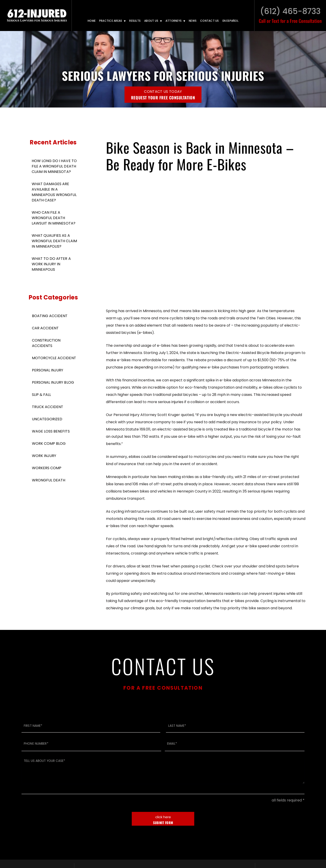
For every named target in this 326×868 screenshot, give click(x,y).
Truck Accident (48, 407)
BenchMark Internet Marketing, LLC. (270, 840)
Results (135, 21)
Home (92, 21)
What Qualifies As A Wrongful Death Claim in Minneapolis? (54, 241)
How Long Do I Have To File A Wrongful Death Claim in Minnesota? (54, 166)
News (193, 21)
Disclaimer (175, 840)
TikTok (277, 801)
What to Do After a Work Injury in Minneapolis (51, 264)
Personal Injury (48, 370)
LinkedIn (288, 801)
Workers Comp (47, 468)
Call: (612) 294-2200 (104, 811)
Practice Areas (111, 21)
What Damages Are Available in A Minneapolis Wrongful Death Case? (54, 192)
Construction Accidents (46, 343)
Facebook (297, 801)
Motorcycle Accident (54, 358)
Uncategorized (47, 419)
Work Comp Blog (49, 444)
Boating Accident (50, 316)
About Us (151, 21)
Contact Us (209, 21)
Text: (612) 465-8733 (165, 816)
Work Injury (44, 456)
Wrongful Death (49, 480)
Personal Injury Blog (53, 382)
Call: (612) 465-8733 (165, 811)
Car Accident (45, 328)
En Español (230, 21)
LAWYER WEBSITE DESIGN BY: (212, 840)
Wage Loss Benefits (51, 431)
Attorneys (174, 21)
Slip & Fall (41, 395)
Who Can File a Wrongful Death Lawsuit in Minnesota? (54, 218)
